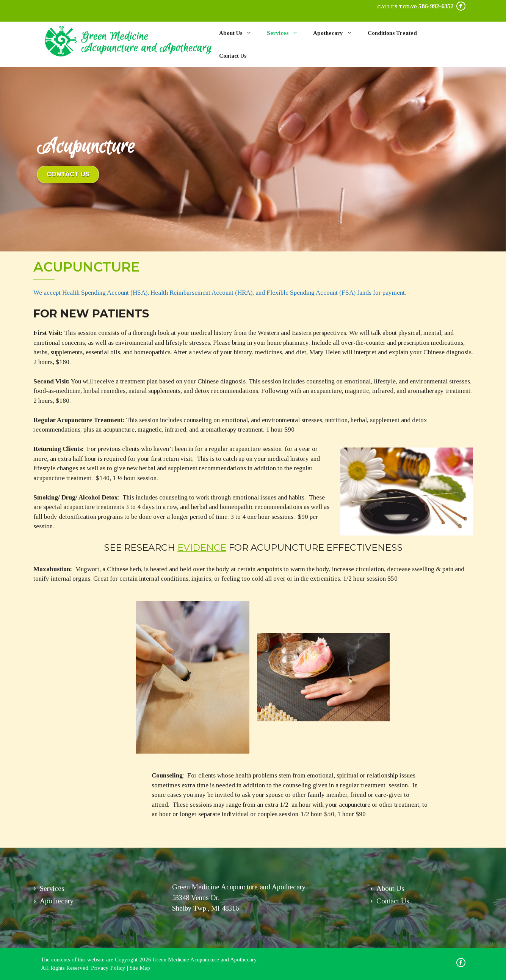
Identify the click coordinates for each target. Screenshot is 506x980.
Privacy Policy (108, 968)
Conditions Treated (392, 33)
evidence (202, 547)
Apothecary (337, 33)
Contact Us (233, 56)
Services (286, 33)
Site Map (140, 968)
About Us (239, 33)
